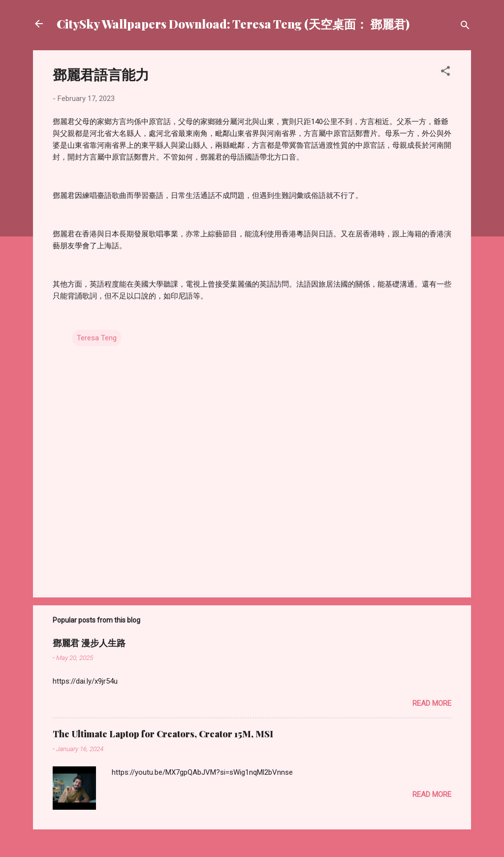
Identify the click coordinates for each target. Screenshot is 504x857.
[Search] (465, 27)
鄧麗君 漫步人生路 (89, 643)
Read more (432, 703)
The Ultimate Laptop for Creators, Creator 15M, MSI (163, 734)
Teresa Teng (97, 338)
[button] (445, 73)
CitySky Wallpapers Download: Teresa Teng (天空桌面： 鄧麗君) (233, 24)
